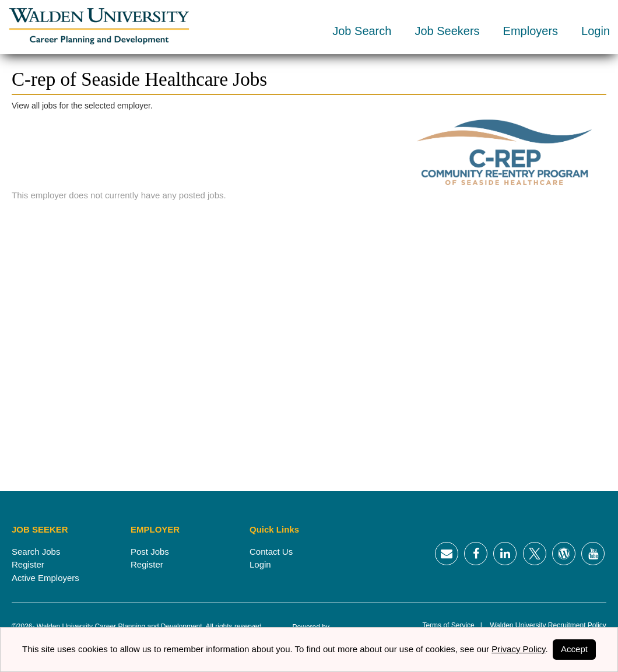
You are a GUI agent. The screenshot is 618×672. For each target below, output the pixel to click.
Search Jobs (36, 552)
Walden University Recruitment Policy (544, 625)
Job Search (362, 31)
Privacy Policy (518, 649)
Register (28, 564)
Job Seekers (447, 31)
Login (596, 31)
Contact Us (271, 552)
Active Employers (45, 578)
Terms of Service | (452, 625)
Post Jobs (150, 552)
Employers (531, 31)
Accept (574, 649)
